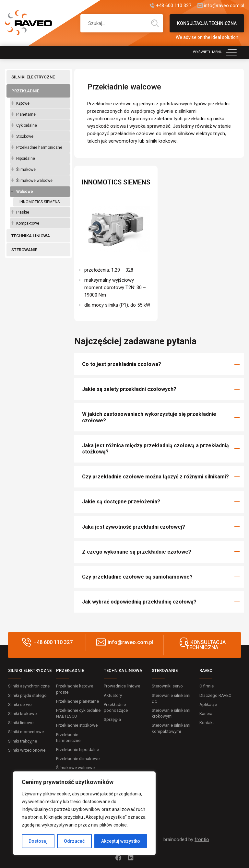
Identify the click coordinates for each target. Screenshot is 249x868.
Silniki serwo (20, 704)
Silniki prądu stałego (27, 695)
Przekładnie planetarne (77, 701)
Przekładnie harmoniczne (39, 147)
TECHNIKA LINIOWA (31, 236)
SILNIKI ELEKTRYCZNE (33, 77)
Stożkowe (25, 136)
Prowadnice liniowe (122, 686)
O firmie (207, 686)
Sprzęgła (112, 719)
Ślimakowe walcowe (34, 181)
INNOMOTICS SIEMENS (40, 202)
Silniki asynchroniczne (29, 686)
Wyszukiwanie (155, 23)
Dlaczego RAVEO (215, 695)
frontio (202, 839)
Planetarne (26, 114)
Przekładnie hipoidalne (77, 750)
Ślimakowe (26, 170)
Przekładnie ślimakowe (78, 759)
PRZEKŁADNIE (25, 91)
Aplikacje (208, 704)
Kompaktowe (28, 223)
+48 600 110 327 (174, 6)
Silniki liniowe (21, 723)
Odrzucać (74, 841)
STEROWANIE (24, 250)
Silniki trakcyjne (23, 741)
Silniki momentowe (26, 732)
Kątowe (23, 103)
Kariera (206, 714)
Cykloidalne (27, 125)
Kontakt (207, 723)
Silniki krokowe (22, 714)
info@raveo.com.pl (224, 6)
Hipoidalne (26, 158)
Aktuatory (113, 695)
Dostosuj (38, 841)
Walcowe (25, 192)
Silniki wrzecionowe (27, 750)
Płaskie (23, 212)
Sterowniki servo (167, 686)
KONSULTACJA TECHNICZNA (207, 27)
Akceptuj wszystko (121, 841)
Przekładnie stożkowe (77, 725)
